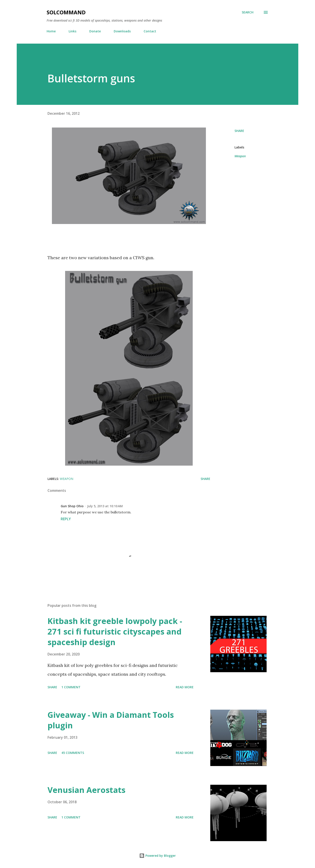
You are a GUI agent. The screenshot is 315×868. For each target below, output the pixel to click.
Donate (95, 31)
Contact (150, 31)
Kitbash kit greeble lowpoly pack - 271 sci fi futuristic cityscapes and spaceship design (115, 632)
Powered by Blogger (157, 856)
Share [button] (239, 131)
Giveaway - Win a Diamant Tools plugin (111, 720)
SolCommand (66, 12)
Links (72, 31)
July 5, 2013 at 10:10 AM (105, 506)
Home (51, 31)
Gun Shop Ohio (72, 506)
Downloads (122, 31)
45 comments (73, 753)
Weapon (240, 156)
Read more (185, 687)
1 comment (71, 687)
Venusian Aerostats (86, 790)
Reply (66, 519)
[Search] (248, 12)
